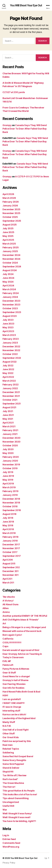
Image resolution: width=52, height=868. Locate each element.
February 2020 (11, 457)
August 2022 (10, 362)
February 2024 (11, 293)
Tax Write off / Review (14, 775)
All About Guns (10, 604)
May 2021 (8, 419)
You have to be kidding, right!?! (19, 821)
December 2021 (11, 392)
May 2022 (8, 373)
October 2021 (10, 400)
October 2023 (10, 308)
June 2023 (8, 324)
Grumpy (7, 125)
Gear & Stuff (9, 673)
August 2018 (9, 514)
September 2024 (12, 267)
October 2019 (10, 468)
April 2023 (8, 331)
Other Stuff (9, 734)
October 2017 (10, 552)
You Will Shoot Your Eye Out (26, 5)
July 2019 (8, 472)
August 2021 (9, 407)
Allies (5, 608)
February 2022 (11, 385)
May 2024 (8, 282)
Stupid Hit (8, 772)
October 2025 (10, 217)
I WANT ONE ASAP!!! (14, 703)
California (8, 639)
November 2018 (11, 503)
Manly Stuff (9, 722)
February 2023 (11, 339)
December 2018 (11, 499)
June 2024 (8, 278)
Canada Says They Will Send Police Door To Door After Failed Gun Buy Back (25, 129)
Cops (5, 646)
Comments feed (11, 843)
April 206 (8, 560)
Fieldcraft (8, 665)
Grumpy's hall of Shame (15, 680)
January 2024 (10, 297)
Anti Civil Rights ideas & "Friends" (21, 620)
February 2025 (11, 247)
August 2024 (10, 270)
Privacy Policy (9, 863)
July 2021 (8, 411)
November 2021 (11, 396)
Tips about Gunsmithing (16, 798)
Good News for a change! (16, 676)
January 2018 (10, 541)
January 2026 (10, 206)
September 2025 (12, 221)
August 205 (9, 564)
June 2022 (8, 369)
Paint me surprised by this (17, 741)
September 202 (11, 567)
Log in (6, 835)
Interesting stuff (11, 711)
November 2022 (11, 350)
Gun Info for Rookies (13, 688)
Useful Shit (8, 806)
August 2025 (10, 225)
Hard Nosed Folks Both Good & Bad (21, 692)
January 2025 (10, 251)
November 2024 (11, 259)
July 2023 (8, 320)
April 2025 (8, 240)
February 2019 (10, 491)
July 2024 (8, 274)
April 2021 (8, 423)
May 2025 (8, 236)
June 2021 (8, 415)
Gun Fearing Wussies (14, 684)
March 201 (8, 583)
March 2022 (9, 381)
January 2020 (10, 461)
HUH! (5, 695)
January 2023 (10, 343)
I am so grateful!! (12, 699)
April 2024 (8, 286)
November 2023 (11, 305)
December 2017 (11, 544)
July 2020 (8, 449)
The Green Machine (13, 783)
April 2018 (8, 529)
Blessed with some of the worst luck (22, 631)
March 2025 (9, 244)
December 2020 (11, 438)
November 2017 (11, 548)
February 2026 (11, 202)
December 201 (11, 571)
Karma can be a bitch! (14, 714)
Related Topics (11, 749)
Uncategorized (11, 802)
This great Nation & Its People (19, 791)
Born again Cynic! (12, 635)
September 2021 (12, 404)
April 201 (7, 579)
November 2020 (11, 442)
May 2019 (8, 480)
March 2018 (9, 533)
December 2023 (11, 301)
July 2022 (8, 366)
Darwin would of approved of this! (21, 650)
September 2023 (12, 312)
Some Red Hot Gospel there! (18, 756)
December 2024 (11, 255)
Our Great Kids (11, 737)
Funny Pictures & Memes (16, 669)
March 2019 (9, 487)
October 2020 (10, 445)
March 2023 (9, 335)
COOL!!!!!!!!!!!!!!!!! (12, 642)
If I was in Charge (12, 707)
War (5, 810)
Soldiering (8, 753)
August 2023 (10, 316)
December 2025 (11, 209)
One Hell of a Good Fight (16, 730)
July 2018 (8, 518)
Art (4, 623)
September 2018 (12, 510)
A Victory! (8, 601)
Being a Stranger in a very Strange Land (24, 627)
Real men (8, 745)
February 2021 (10, 430)
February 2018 (10, 537)
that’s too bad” (10, 779)
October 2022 (10, 354)
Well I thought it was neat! (16, 817)
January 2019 (10, 495)
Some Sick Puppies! (13, 764)
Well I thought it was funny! (17, 813)
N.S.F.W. (7, 726)
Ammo (6, 612)
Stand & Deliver (11, 768)
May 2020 (8, 453)
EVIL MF (7, 661)
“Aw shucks (9, 597)
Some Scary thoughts (14, 760)
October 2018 (10, 506)
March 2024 (9, 289)
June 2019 (8, 476)
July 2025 (8, 228)
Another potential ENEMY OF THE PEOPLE (25, 616)
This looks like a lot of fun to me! (20, 794)
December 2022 (11, 346)
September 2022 (12, 358)
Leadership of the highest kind (19, 718)
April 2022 (8, 377)
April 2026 (8, 194)
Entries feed (9, 839)
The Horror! (9, 787)
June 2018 (8, 522)
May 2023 (8, 327)
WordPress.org (11, 847)
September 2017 (12, 556)
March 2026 (9, 198)
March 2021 (9, 426)
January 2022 (10, 388)
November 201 (11, 575)
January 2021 (10, 434)
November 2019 (11, 465)
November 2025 (11, 213)
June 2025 (8, 232)
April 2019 (8, 484)
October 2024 (10, 263)
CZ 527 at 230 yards (14, 92)
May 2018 (8, 525)
